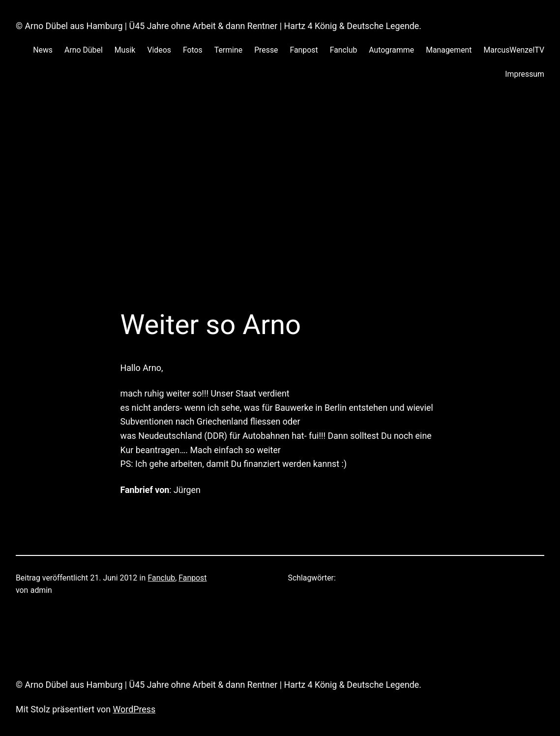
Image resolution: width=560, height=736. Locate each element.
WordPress (134, 709)
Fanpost (192, 578)
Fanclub (162, 578)
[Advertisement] (280, 204)
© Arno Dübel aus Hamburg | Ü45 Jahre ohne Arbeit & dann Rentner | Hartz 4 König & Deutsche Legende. (219, 26)
